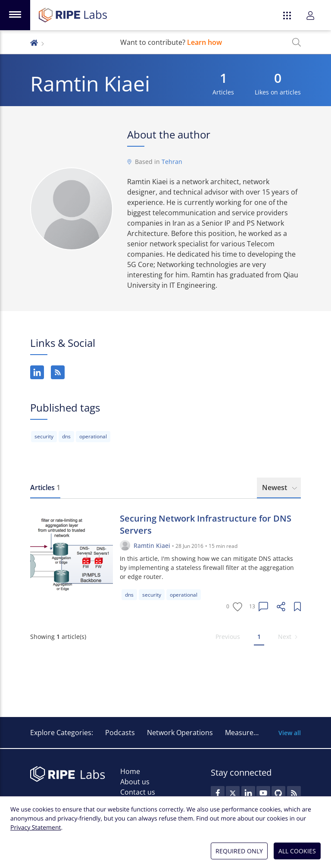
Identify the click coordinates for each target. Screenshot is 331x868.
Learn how (205, 42)
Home (130, 771)
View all (290, 733)
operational (93, 436)
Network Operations (180, 733)
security (44, 436)
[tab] (45, 488)
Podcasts (120, 733)
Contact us (138, 792)
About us (135, 782)
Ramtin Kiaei (152, 546)
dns (66, 436)
